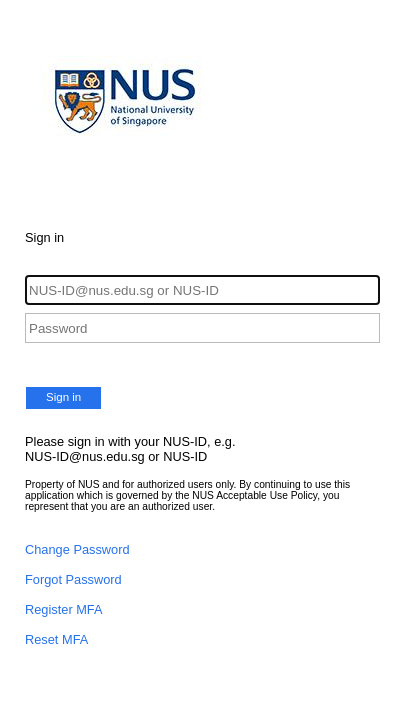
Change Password (77, 549)
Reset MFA (56, 639)
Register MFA (64, 609)
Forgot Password (73, 579)
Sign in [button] (63, 397)
